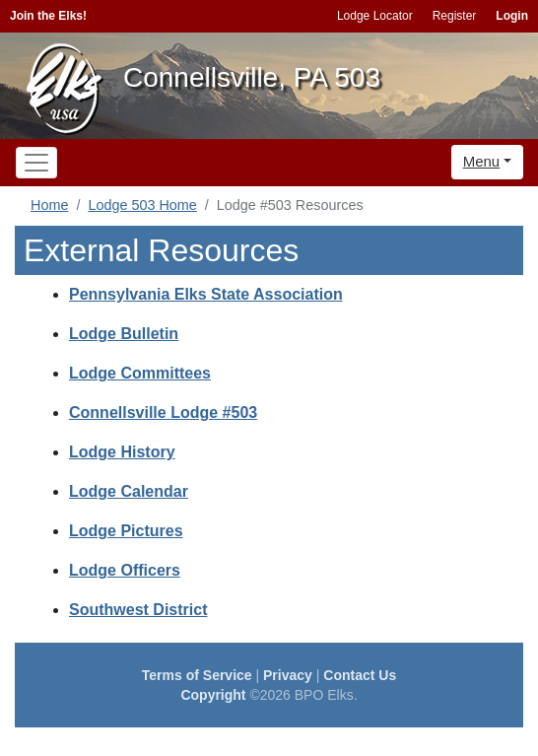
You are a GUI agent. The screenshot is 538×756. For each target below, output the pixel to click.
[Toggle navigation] (36, 163)
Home (49, 205)
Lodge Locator (375, 16)
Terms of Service (197, 675)
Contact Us (360, 675)
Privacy (288, 675)
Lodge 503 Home (142, 205)
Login (512, 16)
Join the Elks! (48, 16)
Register (455, 16)
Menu (482, 161)
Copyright (213, 695)
